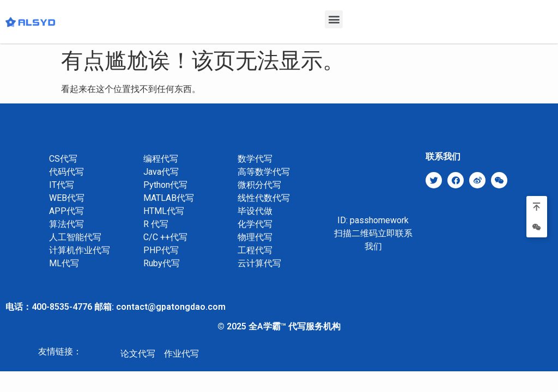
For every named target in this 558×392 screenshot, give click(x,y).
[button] (334, 19)
